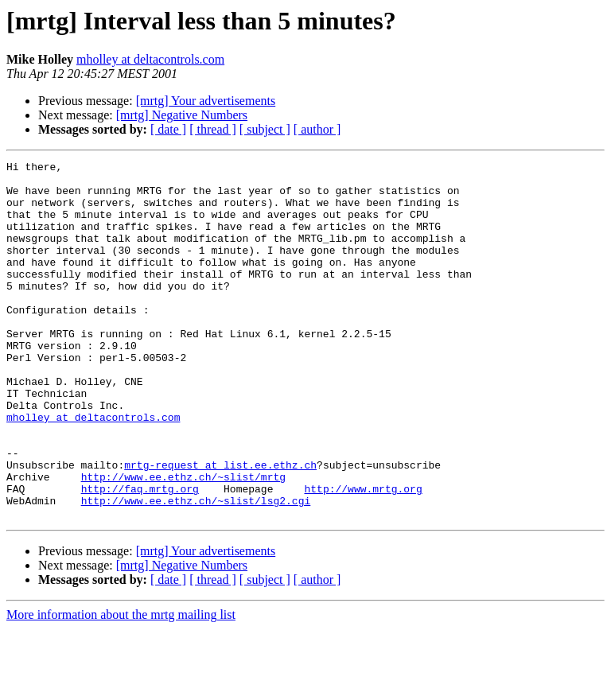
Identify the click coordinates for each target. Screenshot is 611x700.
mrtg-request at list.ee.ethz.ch (220, 527)
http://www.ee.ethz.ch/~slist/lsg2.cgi (196, 570)
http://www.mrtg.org (363, 555)
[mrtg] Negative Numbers (182, 115)
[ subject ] (265, 129)
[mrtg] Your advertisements (206, 101)
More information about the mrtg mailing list (121, 686)
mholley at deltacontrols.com (150, 59)
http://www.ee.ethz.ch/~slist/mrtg (183, 541)
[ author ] (317, 129)
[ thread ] (213, 129)
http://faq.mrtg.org (140, 555)
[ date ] (168, 129)
